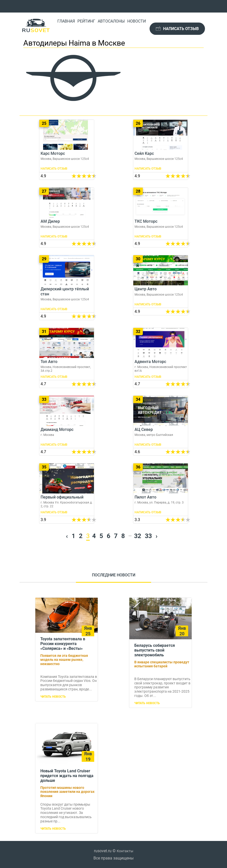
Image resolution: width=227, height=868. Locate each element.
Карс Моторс (67, 150)
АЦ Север (161, 426)
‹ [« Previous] (67, 536)
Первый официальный (67, 493)
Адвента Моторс (161, 358)
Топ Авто (67, 358)
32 (138, 536)
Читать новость (53, 697)
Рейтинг (86, 21)
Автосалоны (111, 21)
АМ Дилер (67, 218)
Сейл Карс (161, 150)
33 (148, 536)
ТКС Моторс (161, 218)
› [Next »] (157, 536)
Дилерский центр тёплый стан (67, 288)
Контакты (125, 851)
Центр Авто (161, 285)
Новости (137, 21)
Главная (66, 21)
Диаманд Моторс (67, 426)
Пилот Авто (161, 493)
